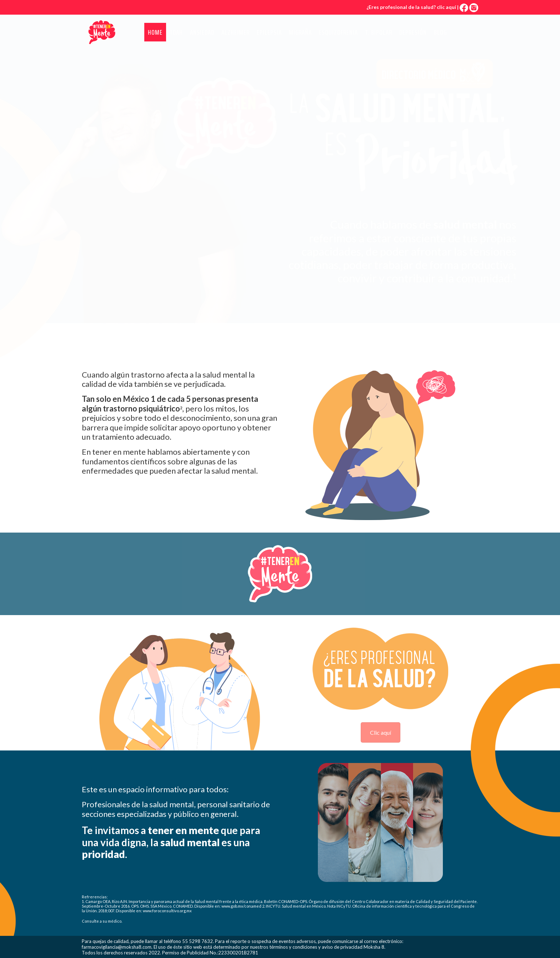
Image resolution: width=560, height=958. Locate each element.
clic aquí (446, 7)
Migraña (300, 32)
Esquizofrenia (338, 32)
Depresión (413, 32)
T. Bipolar (379, 32)
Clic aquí (381, 732)
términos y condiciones (293, 947)
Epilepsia (269, 32)
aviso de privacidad (342, 947)
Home (155, 32)
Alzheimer (236, 32)
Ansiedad (202, 32)
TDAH (176, 32)
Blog (440, 32)
